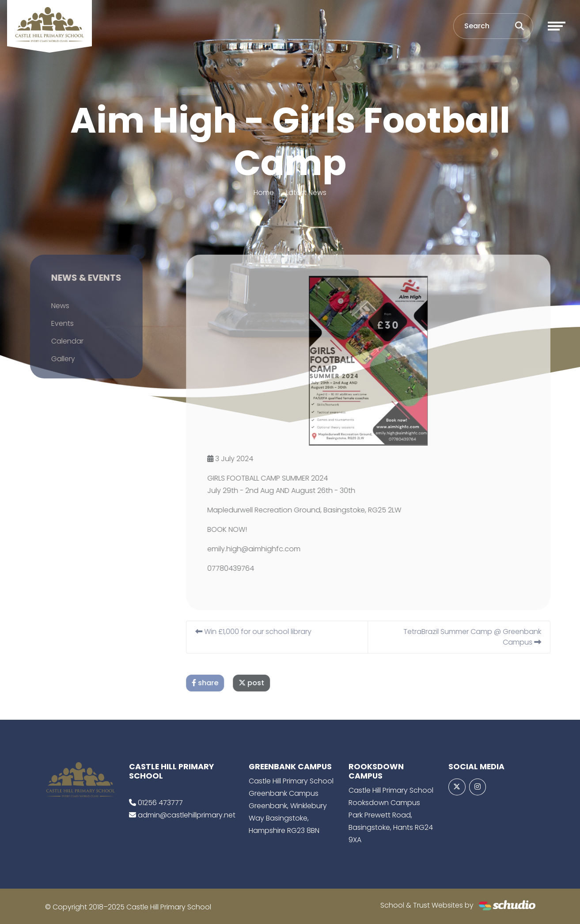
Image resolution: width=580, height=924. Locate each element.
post (261, 683)
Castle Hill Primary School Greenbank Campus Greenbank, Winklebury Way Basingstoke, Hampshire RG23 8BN (291, 806)
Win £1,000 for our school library (263, 632)
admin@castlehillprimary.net (187, 815)
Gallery (53, 359)
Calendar (58, 341)
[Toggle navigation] (557, 26)
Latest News (306, 193)
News (51, 306)
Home (264, 193)
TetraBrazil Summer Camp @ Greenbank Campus (481, 637)
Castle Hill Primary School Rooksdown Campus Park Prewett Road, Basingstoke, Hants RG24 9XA (391, 815)
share (214, 683)
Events (53, 323)
